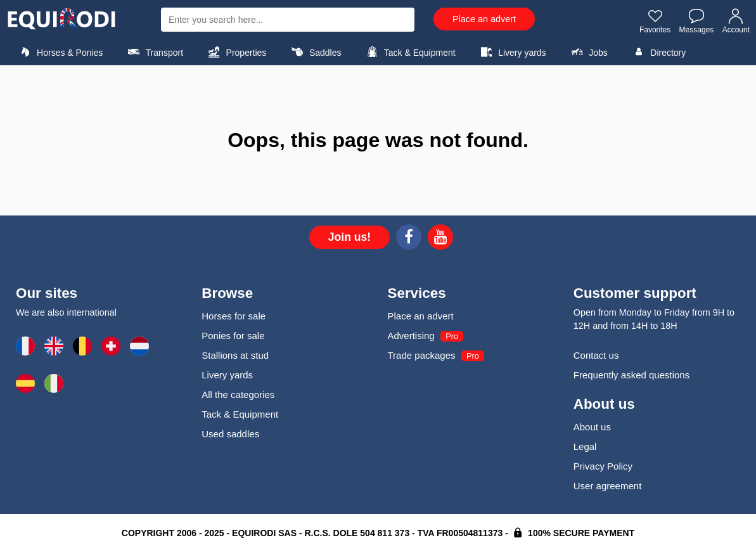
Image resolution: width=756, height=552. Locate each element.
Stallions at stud (235, 355)
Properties (235, 52)
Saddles (315, 52)
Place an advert (484, 19)
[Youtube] (440, 239)
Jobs (588, 52)
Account (736, 21)
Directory (657, 52)
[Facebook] (409, 239)
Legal (585, 446)
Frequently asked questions (631, 375)
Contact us (596, 355)
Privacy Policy (603, 466)
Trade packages (422, 355)
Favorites (655, 21)
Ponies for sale (233, 336)
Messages (697, 21)
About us (592, 427)
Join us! (349, 237)
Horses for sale (234, 316)
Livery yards (512, 52)
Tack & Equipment (409, 52)
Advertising (411, 336)
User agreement (608, 486)
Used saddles (230, 434)
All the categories (238, 395)
